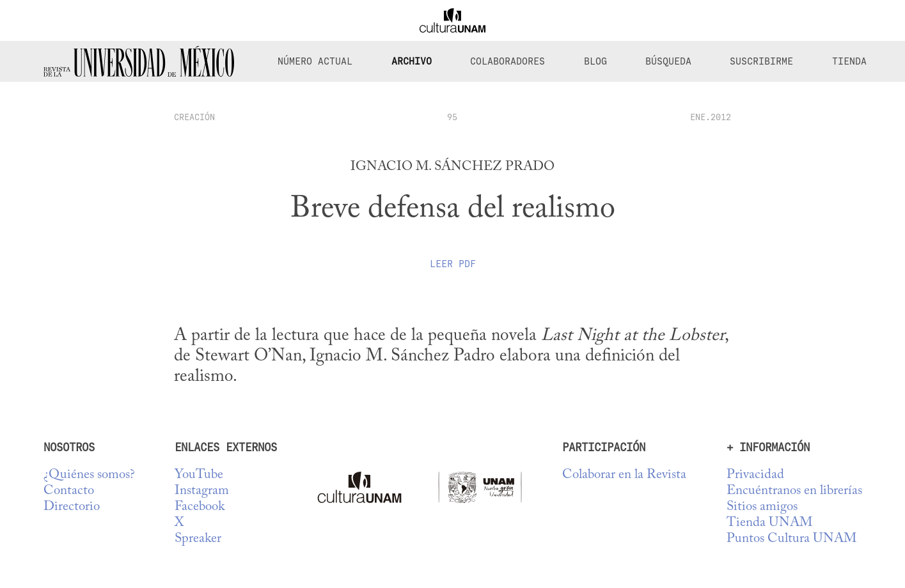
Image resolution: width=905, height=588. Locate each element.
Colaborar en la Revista (624, 475)
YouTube (199, 475)
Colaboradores (508, 61)
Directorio (72, 507)
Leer (453, 264)
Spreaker (198, 539)
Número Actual (315, 61)
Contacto (69, 491)
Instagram (202, 491)
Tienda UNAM (769, 523)
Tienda (849, 61)
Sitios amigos (762, 507)
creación (194, 117)
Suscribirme (761, 61)
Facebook (200, 507)
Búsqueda (668, 61)
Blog (595, 61)
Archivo (412, 61)
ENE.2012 (711, 117)
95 (452, 117)
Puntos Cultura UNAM (791, 539)
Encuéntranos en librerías (794, 491)
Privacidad (755, 475)
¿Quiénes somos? (89, 475)
